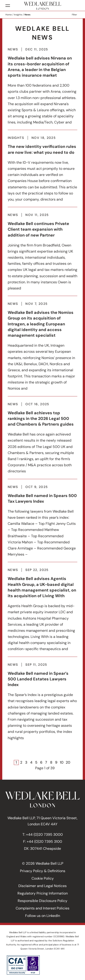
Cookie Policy (43, 878)
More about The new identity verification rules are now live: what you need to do (42, 171)
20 (68, 762)
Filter (74, 15)
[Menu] (8, 6)
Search (76, 6)
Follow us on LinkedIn (43, 916)
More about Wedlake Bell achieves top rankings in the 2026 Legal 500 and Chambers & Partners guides (42, 441)
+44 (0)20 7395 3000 (44, 834)
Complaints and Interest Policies (42, 908)
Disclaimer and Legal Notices (42, 886)
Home (9, 15)
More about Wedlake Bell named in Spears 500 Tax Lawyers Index (42, 524)
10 (62, 762)
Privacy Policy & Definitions (43, 871)
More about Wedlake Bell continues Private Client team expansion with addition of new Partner (42, 254)
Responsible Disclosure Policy (42, 901)
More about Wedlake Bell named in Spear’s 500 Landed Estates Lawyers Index (42, 704)
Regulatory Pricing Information (43, 893)
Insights (18, 15)
